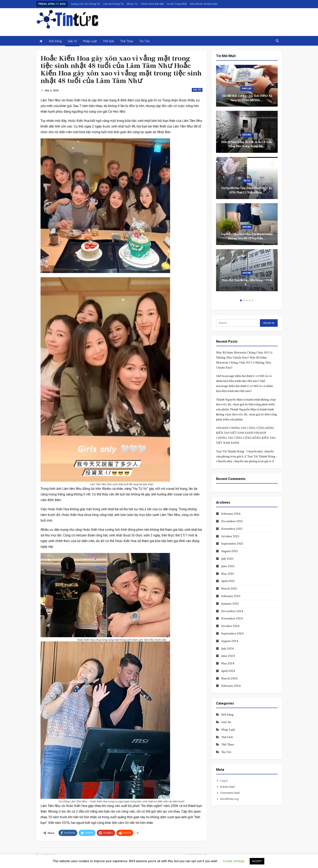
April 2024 (228, 671)
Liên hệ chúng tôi (113, 4)
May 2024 (228, 664)
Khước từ (132, 4)
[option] (247, 180)
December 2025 (232, 521)
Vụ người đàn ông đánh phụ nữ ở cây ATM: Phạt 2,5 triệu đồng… (247, 190)
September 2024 (232, 634)
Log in (224, 781)
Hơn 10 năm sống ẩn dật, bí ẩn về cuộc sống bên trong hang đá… (247, 144)
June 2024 (228, 656)
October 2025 (230, 536)
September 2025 (232, 544)
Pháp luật (90, 41)
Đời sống (55, 41)
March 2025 (229, 589)
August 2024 (230, 641)
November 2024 (232, 619)
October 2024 (230, 626)
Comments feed (230, 793)
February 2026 (231, 514)
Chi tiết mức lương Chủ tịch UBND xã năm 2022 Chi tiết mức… (247, 98)
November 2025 (232, 529)
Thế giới (108, 41)
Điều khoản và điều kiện (204, 4)
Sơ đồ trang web (177, 4)
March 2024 (229, 679)
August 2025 (230, 551)
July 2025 (227, 559)
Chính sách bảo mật (152, 4)
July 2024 (227, 649)
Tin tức (145, 41)
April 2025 (228, 581)
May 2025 (228, 574)
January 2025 (230, 604)
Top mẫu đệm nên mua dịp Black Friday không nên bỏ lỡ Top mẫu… (247, 236)
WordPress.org (229, 799)
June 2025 (228, 566)
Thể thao (127, 41)
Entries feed (227, 787)
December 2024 (232, 611)
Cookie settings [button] (234, 861)
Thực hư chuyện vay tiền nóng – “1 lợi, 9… (247, 282)
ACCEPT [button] (257, 861)
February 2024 (231, 686)
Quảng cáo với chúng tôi (85, 4)
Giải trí (72, 41)
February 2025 (231, 596)
